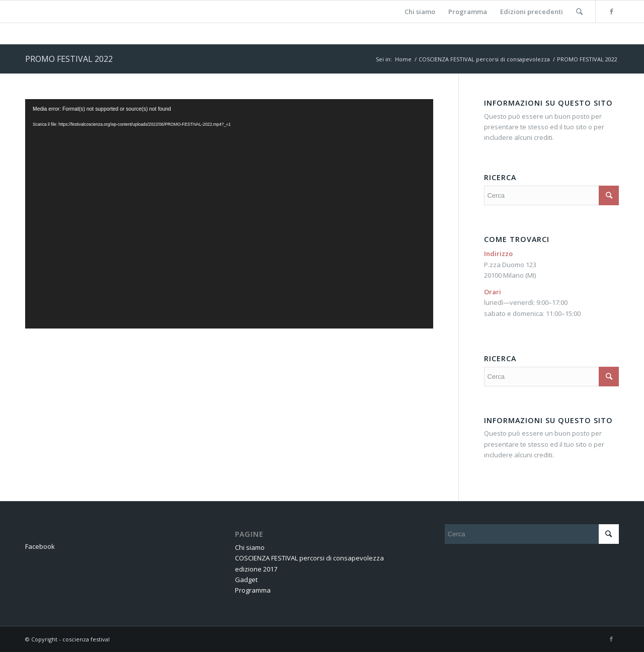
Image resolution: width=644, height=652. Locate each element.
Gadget (246, 580)
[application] (229, 214)
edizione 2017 (256, 569)
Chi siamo (250, 547)
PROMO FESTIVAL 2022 (69, 59)
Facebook (40, 546)
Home (403, 59)
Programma (253, 590)
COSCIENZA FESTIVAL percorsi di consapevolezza (484, 59)
